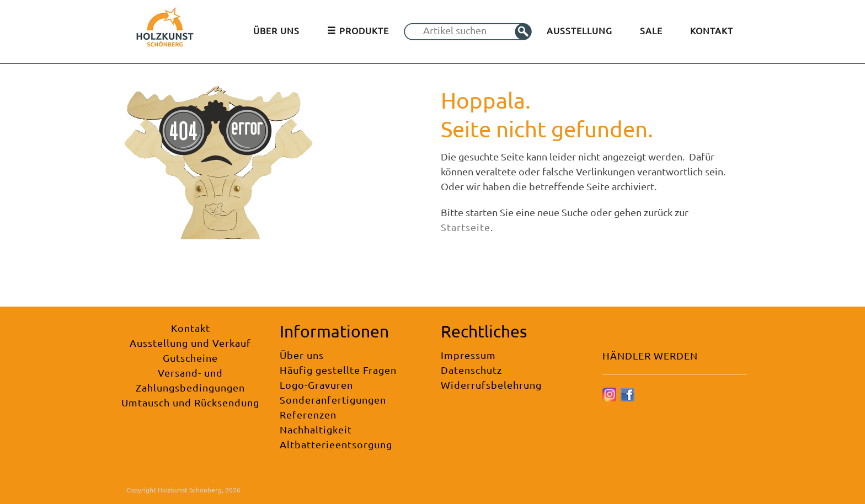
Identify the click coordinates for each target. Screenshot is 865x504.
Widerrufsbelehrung (491, 385)
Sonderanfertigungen (333, 400)
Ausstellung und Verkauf (190, 343)
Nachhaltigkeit (316, 429)
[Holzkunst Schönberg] (165, 31)
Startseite (466, 227)
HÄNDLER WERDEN (650, 355)
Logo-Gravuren (316, 385)
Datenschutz (471, 370)
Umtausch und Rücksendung (190, 402)
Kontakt (191, 328)
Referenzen (308, 414)
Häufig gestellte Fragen (338, 370)
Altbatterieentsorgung (336, 444)
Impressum (468, 355)
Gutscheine (190, 358)
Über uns (302, 355)
